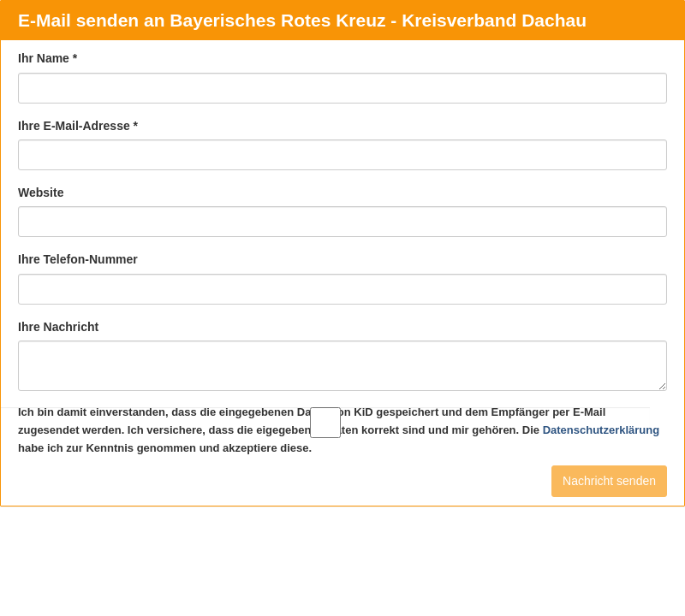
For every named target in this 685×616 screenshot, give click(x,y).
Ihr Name (48, 58)
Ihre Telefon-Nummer (78, 259)
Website (41, 192)
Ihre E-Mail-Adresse (78, 126)
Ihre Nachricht (58, 327)
